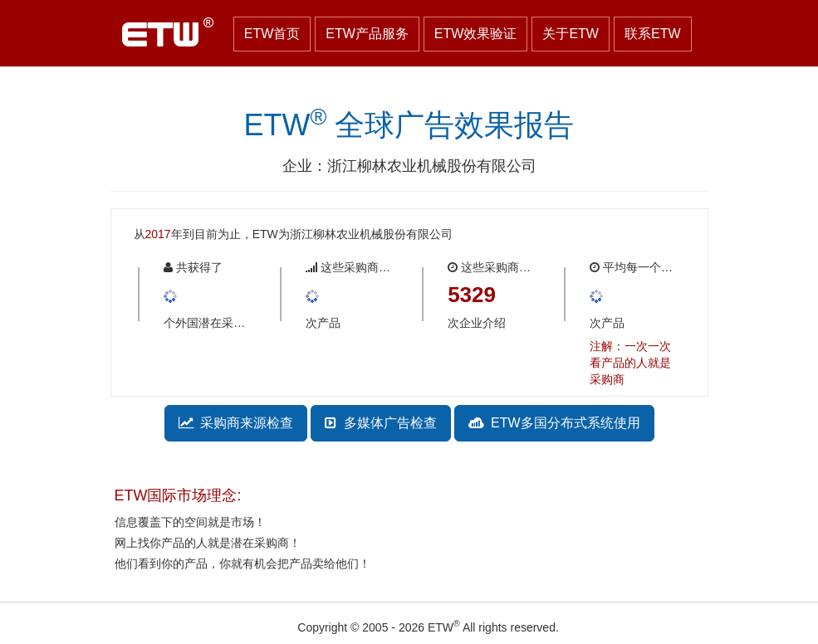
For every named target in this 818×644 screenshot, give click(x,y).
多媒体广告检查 (381, 423)
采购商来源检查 (236, 423)
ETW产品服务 (367, 34)
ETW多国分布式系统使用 (554, 423)
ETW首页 (272, 34)
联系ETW (653, 34)
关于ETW (571, 34)
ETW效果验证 (476, 34)
